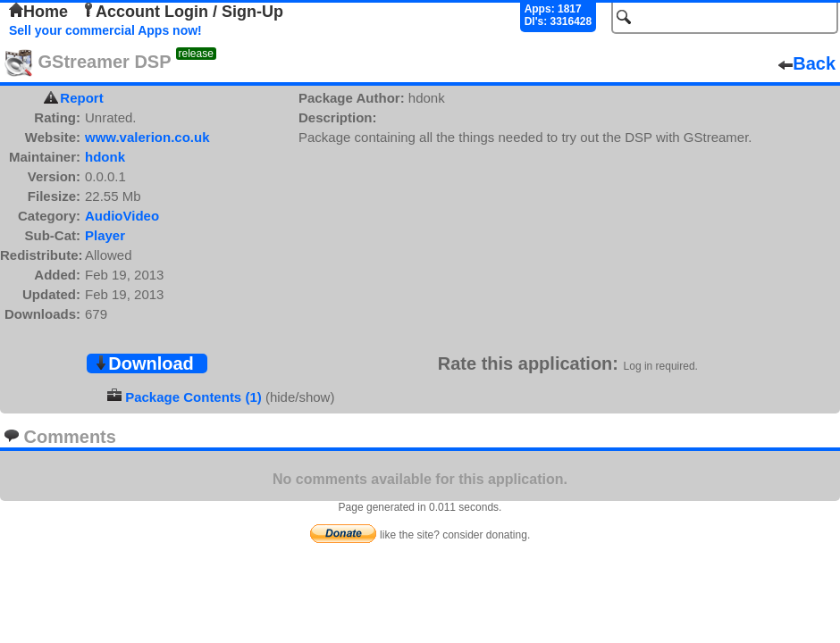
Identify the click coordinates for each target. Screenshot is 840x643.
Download (144, 363)
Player (105, 235)
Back (807, 63)
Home (38, 12)
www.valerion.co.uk (147, 137)
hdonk (105, 157)
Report (81, 98)
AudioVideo (122, 216)
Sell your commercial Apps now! (105, 30)
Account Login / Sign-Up (182, 12)
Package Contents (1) (193, 397)
